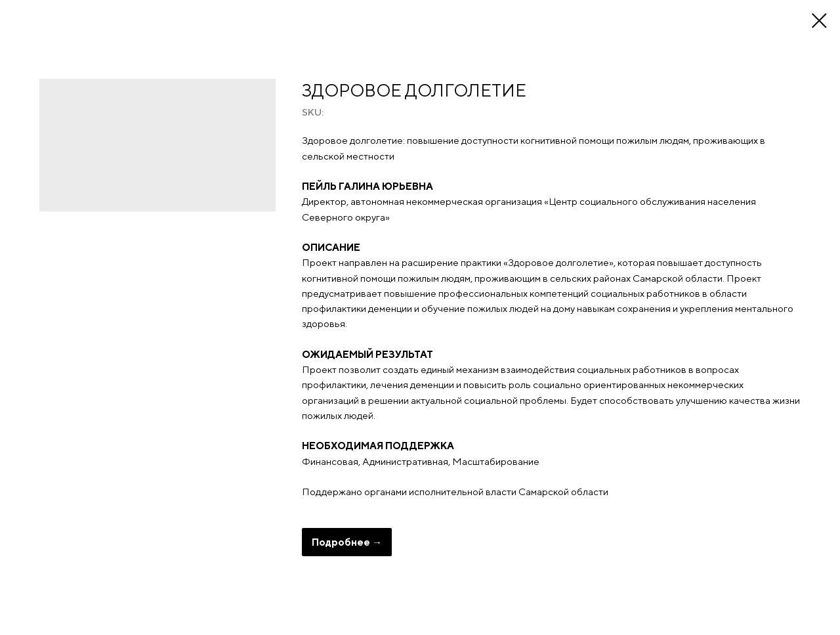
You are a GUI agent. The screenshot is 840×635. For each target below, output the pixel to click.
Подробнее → (347, 542)
